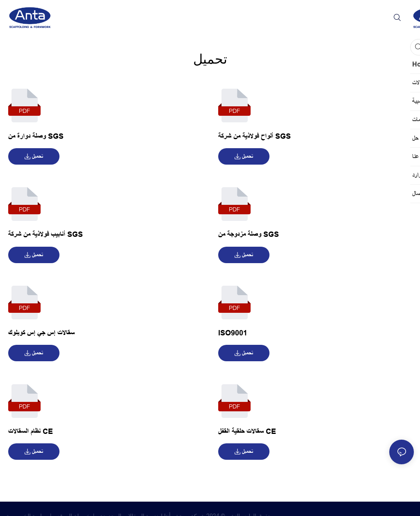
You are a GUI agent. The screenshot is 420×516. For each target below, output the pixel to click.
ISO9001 (233, 333)
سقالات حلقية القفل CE (247, 431)
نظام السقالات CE (31, 431)
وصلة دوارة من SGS (36, 136)
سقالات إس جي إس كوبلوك (41, 333)
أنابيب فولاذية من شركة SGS (46, 234)
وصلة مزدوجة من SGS (249, 234)
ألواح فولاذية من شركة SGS (255, 136)
